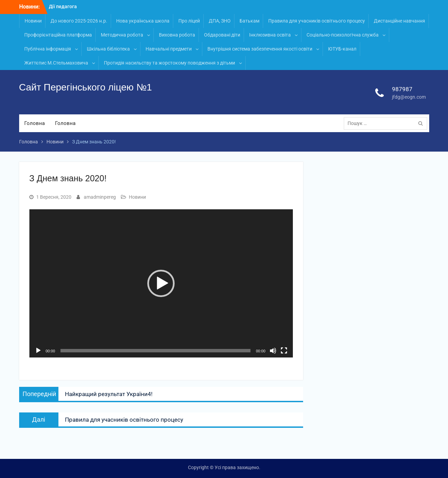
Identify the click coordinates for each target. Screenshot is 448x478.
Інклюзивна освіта (270, 35)
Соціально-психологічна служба (343, 35)
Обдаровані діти (222, 35)
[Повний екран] (284, 351)
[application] (161, 283)
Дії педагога (63, 6)
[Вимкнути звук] (273, 351)
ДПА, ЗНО (220, 21)
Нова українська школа (143, 21)
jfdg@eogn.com (409, 97)
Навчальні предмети (169, 49)
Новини (33, 21)
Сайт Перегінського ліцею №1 (86, 87)
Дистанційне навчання (399, 21)
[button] (161, 283)
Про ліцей (189, 21)
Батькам (249, 21)
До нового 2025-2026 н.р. (79, 21)
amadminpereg (100, 197)
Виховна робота (177, 35)
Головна (35, 123)
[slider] (155, 351)
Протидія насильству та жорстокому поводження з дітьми (169, 63)
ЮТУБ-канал (342, 49)
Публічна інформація (48, 49)
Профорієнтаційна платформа (58, 35)
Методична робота (122, 35)
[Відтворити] (38, 351)
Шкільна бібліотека (108, 49)
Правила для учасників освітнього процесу (317, 21)
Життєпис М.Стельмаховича (56, 63)
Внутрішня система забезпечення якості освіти (260, 49)
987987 (402, 89)
